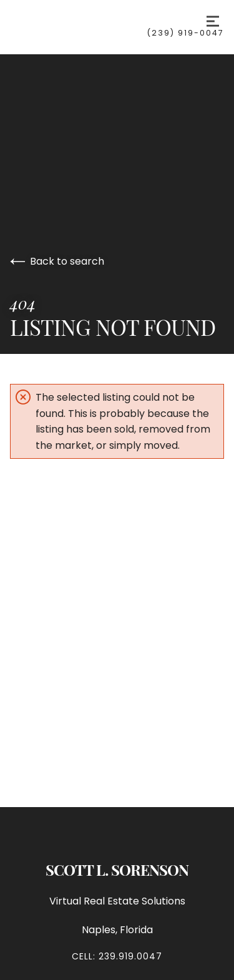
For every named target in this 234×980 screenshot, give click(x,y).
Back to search (57, 261)
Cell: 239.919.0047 (117, 956)
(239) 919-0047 (185, 33)
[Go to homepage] (78, 21)
